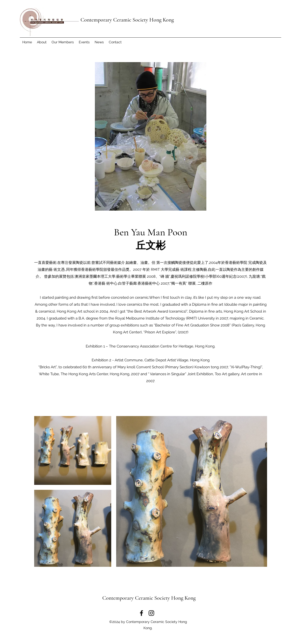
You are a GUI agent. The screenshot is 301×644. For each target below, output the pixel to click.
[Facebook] (141, 613)
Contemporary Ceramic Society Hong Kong (127, 20)
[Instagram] (151, 613)
